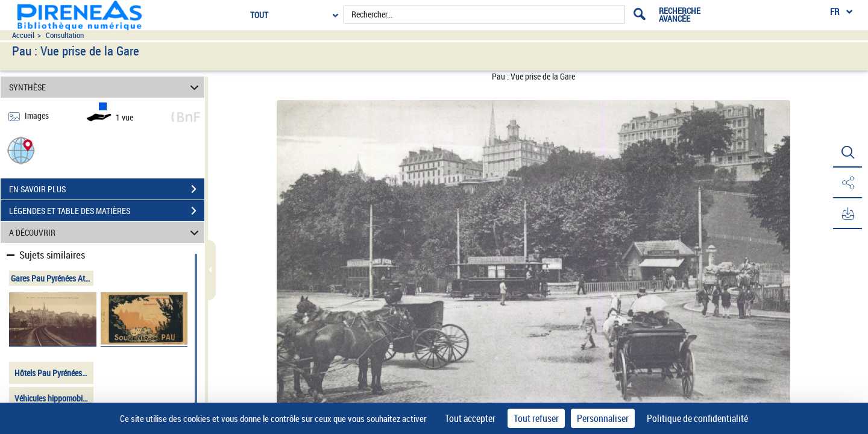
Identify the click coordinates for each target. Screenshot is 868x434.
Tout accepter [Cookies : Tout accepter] (470, 418)
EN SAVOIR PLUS (107, 189)
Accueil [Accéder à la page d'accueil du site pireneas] (23, 35)
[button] (21, 150)
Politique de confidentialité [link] (697, 418)
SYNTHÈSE (106, 87)
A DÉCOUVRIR (106, 232)
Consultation (65, 35)
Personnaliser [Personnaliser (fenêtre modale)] (603, 418)
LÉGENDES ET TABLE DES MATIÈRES (107, 211)
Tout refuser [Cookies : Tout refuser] (536, 418)
